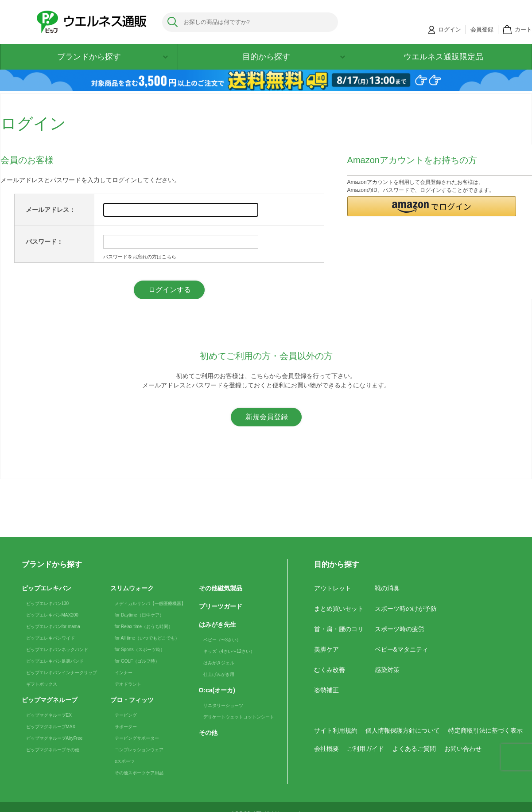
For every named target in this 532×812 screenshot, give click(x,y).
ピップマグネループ (50, 700)
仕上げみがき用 (219, 674)
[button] (432, 206)
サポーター (126, 727)
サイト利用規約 (336, 730)
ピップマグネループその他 (53, 750)
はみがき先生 (217, 625)
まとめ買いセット (339, 609)
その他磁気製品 (221, 588)
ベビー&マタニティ (402, 649)
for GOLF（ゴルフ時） (137, 661)
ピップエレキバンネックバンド (57, 650)
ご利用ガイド (365, 749)
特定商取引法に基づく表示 (485, 730)
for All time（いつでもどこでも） (147, 638)
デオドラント (128, 684)
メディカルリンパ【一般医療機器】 (150, 603)
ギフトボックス (42, 684)
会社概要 (326, 749)
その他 (208, 733)
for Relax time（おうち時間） (144, 627)
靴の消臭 (387, 588)
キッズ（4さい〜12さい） (229, 651)
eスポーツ (125, 761)
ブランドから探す (113, 57)
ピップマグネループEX (49, 715)
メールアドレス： (50, 210)
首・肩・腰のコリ (339, 629)
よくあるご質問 (414, 749)
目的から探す (294, 57)
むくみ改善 (330, 670)
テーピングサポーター (137, 738)
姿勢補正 (326, 690)
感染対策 (387, 670)
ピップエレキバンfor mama (53, 627)
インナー (124, 673)
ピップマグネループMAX (51, 727)
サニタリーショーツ (223, 705)
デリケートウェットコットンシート (239, 717)
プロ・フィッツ (132, 700)
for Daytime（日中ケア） (139, 615)
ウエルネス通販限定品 (443, 57)
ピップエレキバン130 (48, 603)
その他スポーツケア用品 (139, 773)
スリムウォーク (132, 588)
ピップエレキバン (47, 588)
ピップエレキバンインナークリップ (62, 673)
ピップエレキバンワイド (50, 638)
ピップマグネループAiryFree (54, 738)
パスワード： (44, 242)
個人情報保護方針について (403, 730)
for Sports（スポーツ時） (140, 650)
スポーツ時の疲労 (400, 629)
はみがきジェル (219, 663)
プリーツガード (221, 606)
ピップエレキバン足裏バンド (55, 661)
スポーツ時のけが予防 (406, 609)
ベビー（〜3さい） (222, 640)
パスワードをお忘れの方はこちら (140, 257)
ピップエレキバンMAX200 (52, 615)
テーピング (126, 715)
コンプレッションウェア (139, 750)
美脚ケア (326, 649)
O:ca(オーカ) (217, 690)
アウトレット (333, 588)
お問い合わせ (463, 749)
